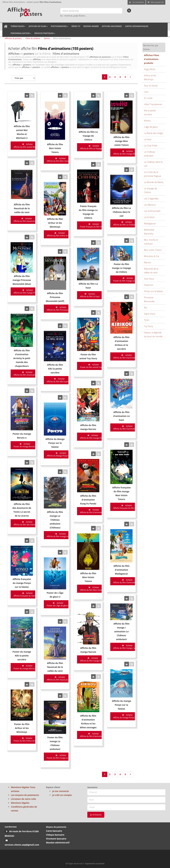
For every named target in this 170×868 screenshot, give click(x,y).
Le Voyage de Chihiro (150, 190)
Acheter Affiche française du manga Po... (28, 515)
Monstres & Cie (151, 256)
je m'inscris (96, 815)
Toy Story (148, 326)
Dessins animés (91, 26)
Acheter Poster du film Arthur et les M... (27, 635)
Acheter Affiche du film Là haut (78, 269)
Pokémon (149, 285)
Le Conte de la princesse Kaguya (152, 174)
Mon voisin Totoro (153, 250)
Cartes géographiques (137, 26)
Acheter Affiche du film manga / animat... (110, 558)
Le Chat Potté (151, 146)
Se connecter (137, 2)
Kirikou (147, 121)
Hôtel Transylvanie (153, 104)
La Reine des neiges (154, 133)
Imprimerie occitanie (95, 864)
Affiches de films (38, 26)
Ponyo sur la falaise (153, 291)
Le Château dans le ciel (153, 164)
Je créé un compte (62, 795)
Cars (146, 92)
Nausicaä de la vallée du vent (151, 271)
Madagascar (150, 223)
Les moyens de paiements (25, 795)
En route (148, 98)
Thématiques (18, 26)
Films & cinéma (33, 38)
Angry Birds (150, 69)
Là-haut (148, 139)
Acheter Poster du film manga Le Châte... (55, 650)
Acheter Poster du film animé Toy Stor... (82, 327)
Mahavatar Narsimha (149, 232)
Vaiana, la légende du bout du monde (153, 334)
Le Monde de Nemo (154, 182)
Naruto (147, 262)
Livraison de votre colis (23, 799)
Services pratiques (45, 33)
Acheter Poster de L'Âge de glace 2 (52, 523)
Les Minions (150, 205)
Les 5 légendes (151, 199)
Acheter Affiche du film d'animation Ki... (82, 632)
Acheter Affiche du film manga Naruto (81, 386)
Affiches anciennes (112, 26)
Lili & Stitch (149, 217)
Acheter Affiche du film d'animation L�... (110, 378)
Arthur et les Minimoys (150, 77)
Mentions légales (20, 803)
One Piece (149, 279)
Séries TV (76, 26)
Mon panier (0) (156, 2)
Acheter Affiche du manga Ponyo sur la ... (110, 615)
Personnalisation (21, 33)
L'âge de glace (151, 127)
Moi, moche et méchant (151, 242)
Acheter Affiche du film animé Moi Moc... (28, 145)
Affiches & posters (13, 38)
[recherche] (129, 11)
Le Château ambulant (149, 154)
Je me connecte (61, 791)
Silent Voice (150, 314)
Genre (47, 38)
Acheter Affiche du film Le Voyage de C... (82, 147)
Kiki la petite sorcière (150, 112)
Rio (146, 308)
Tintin (147, 320)
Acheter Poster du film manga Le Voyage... (110, 254)
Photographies (60, 26)
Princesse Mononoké (149, 299)
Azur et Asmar (151, 86)
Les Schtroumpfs (152, 211)
